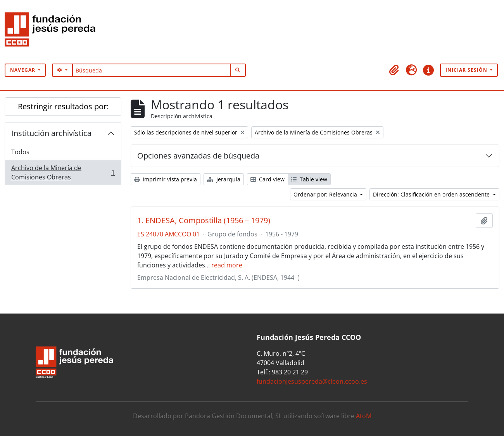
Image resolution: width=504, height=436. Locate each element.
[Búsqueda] (151, 70)
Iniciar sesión (467, 70)
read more (227, 265)
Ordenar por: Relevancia (326, 194)
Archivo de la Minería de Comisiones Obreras (63, 172)
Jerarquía (224, 179)
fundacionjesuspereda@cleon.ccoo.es (312, 381)
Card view (268, 179)
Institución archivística (51, 133)
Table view (309, 179)
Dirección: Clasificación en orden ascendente (432, 194)
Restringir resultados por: (63, 106)
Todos (20, 152)
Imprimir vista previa (166, 179)
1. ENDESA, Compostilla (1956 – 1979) (204, 221)
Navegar (23, 70)
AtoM (364, 416)
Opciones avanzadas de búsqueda (198, 156)
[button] (394, 70)
